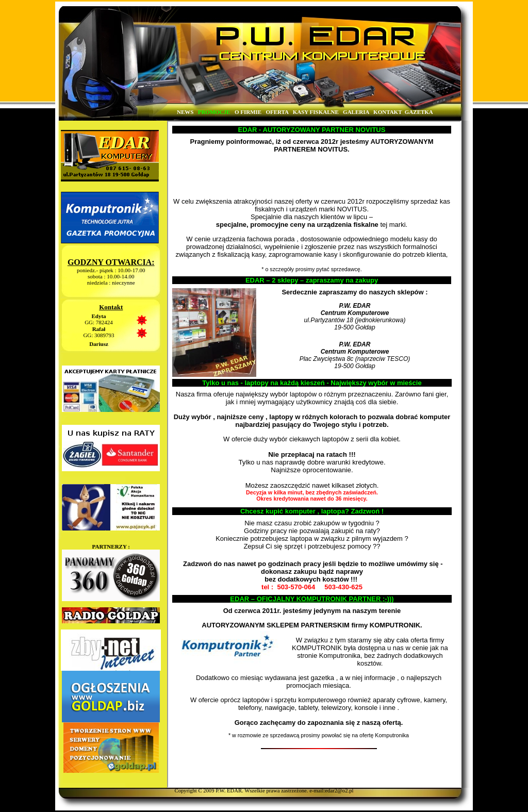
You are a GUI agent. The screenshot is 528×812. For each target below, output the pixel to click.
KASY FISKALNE (316, 112)
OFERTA (277, 112)
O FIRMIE (248, 112)
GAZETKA (419, 112)
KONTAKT (387, 112)
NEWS (185, 112)
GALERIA (356, 112)
